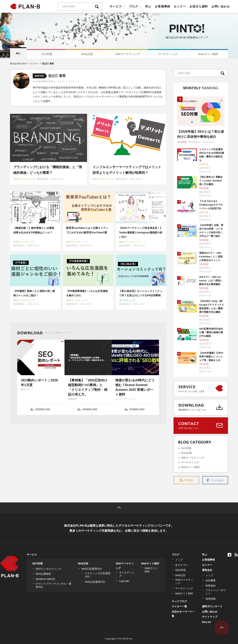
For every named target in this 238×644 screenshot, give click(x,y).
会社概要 (211, 580)
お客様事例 (162, 6)
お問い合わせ (221, 6)
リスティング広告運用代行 (98, 575)
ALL (18, 53)
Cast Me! (124, 581)
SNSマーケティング (127, 54)
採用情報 (211, 599)
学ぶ (148, 6)
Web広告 (87, 54)
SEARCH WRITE (45, 579)
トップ (179, 560)
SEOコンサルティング (49, 569)
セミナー (180, 6)
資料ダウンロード (212, 606)
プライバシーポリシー (216, 592)
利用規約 (211, 586)
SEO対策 (47, 54)
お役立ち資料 (199, 6)
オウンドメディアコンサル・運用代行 (53, 585)
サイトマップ (210, 617)
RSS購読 (186, 480)
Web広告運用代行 (92, 569)
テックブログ (179, 601)
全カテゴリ (181, 565)
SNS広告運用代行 (95, 582)
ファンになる (215, 480)
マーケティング (168, 54)
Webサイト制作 (208, 54)
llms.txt (206, 622)
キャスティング (127, 574)
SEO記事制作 (43, 574)
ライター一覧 (179, 606)
